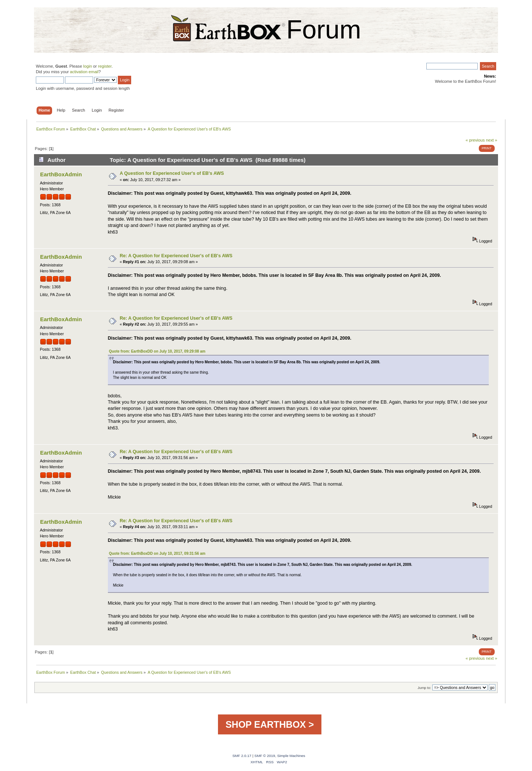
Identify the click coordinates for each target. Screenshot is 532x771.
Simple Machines (291, 756)
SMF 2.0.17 (242, 756)
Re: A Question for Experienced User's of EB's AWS (176, 256)
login (88, 66)
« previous (475, 140)
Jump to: (424, 688)
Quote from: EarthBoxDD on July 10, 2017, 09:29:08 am (157, 351)
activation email (84, 72)
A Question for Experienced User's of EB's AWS (172, 173)
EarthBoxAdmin (61, 174)
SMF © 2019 (265, 756)
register (105, 66)
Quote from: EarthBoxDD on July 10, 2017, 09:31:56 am (157, 553)
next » (492, 140)
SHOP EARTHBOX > (270, 724)
